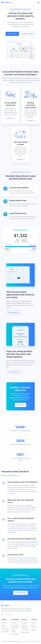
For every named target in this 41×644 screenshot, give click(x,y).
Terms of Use (29, 641)
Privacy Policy (36, 641)
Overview (14, 623)
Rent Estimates (15, 625)
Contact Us (34, 628)
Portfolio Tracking (13, 631)
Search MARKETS (14, 313)
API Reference (25, 628)
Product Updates (25, 630)
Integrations (24, 625)
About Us (33, 623)
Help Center (24, 623)
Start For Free (12, 34)
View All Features (28, 34)
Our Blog (33, 625)
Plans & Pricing (5, 632)
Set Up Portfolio (14, 372)
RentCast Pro (18, 528)
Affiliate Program (25, 632)
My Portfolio (4, 623)
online (34, 542)
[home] (7, 3)
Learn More (21, 405)
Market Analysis (15, 628)
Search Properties (4, 626)
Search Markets (5, 629)
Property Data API (16, 634)
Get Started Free (20, 594)
